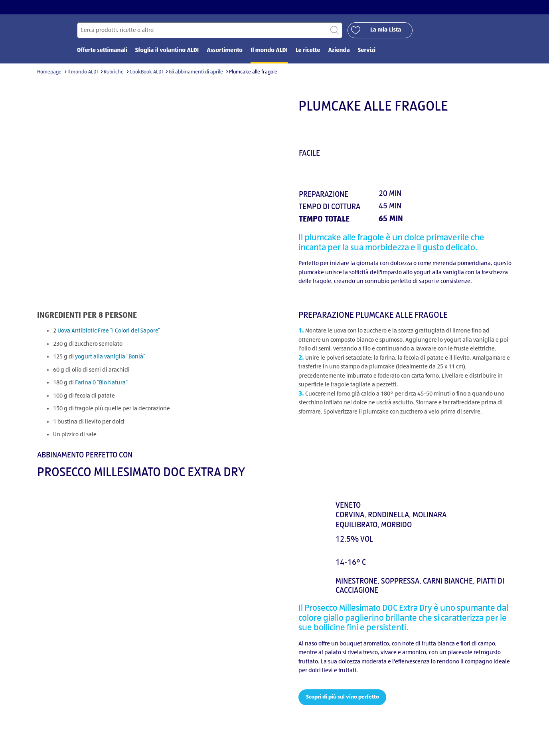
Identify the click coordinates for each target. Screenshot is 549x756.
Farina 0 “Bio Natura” (101, 383)
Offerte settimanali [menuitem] (102, 51)
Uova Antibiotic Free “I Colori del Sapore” (109, 331)
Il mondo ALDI (83, 72)
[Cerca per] (210, 31)
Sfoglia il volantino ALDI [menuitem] (167, 51)
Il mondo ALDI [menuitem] (269, 51)
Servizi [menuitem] (367, 51)
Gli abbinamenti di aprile (196, 72)
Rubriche (114, 72)
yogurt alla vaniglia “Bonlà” (110, 357)
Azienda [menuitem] (339, 51)
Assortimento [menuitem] (225, 51)
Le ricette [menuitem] (308, 51)
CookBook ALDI (146, 72)
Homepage (49, 72)
